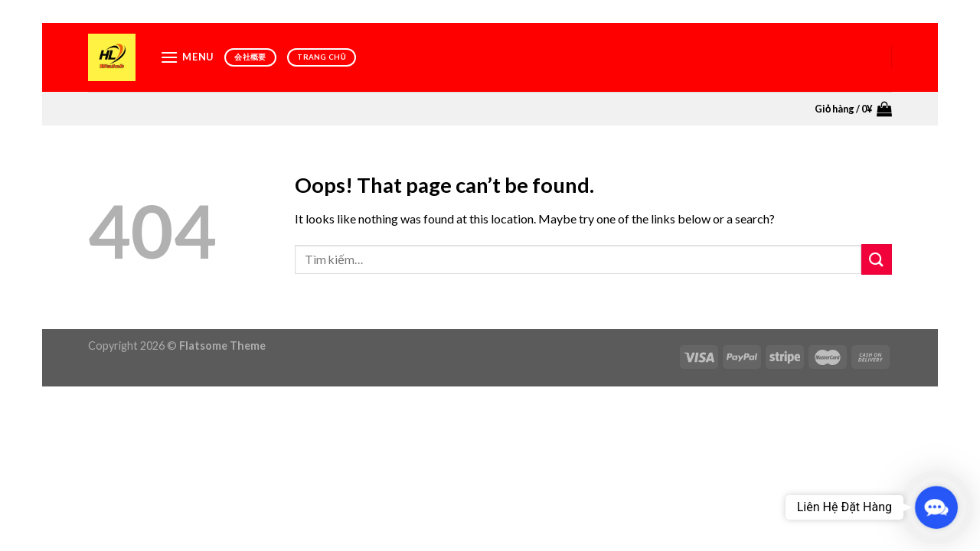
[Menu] (187, 57)
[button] (936, 507)
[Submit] (877, 259)
